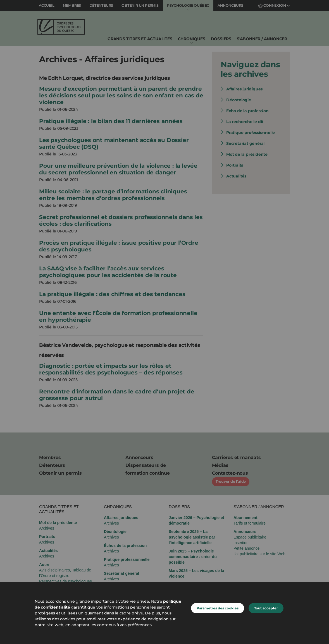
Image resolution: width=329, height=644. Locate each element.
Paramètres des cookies (218, 608)
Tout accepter (266, 608)
